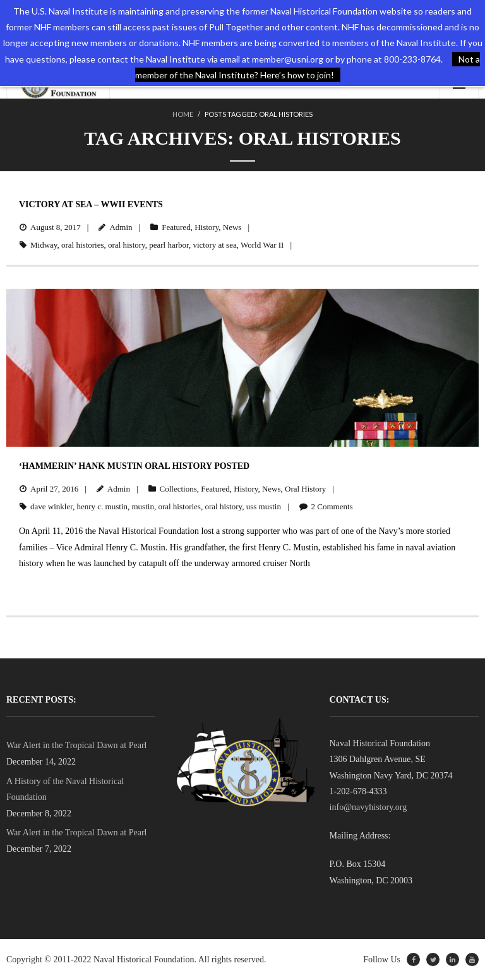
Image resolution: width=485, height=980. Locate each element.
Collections (178, 489)
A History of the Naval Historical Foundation (65, 789)
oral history (127, 245)
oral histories (83, 245)
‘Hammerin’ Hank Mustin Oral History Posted (134, 466)
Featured (176, 227)
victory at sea (214, 245)
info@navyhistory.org (368, 807)
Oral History (305, 489)
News (232, 227)
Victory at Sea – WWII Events (91, 204)
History (207, 227)
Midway (44, 245)
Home (183, 114)
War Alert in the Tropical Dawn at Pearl (76, 745)
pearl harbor (169, 245)
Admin (121, 227)
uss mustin (264, 506)
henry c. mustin (102, 506)
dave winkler (51, 506)
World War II (262, 245)
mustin (143, 506)
